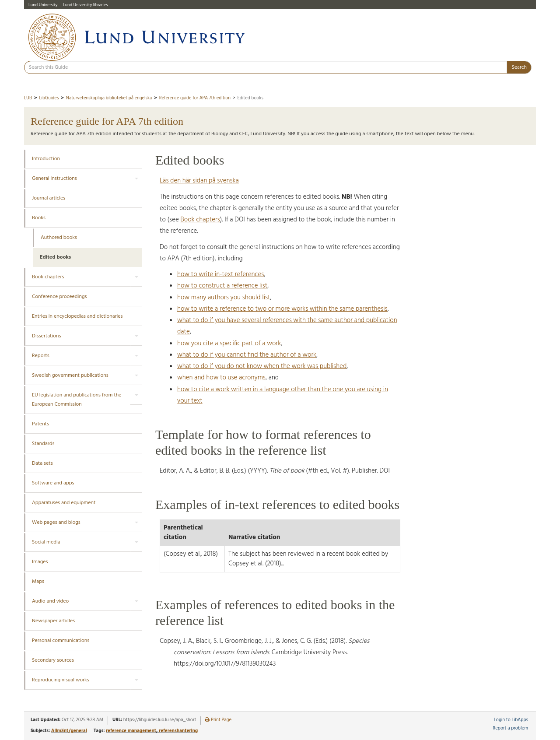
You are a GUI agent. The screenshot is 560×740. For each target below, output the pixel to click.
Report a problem (510, 728)
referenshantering (178, 731)
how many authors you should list (224, 298)
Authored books (59, 238)
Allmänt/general (69, 731)
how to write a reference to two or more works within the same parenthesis (282, 309)
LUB (28, 98)
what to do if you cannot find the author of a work (247, 355)
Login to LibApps (511, 720)
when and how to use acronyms (221, 378)
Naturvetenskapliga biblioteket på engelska (109, 98)
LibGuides (49, 98)
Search (519, 67)
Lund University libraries (85, 5)
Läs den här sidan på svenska (199, 181)
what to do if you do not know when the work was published (262, 366)
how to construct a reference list (222, 286)
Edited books (55, 257)
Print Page (218, 720)
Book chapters (200, 220)
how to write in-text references (220, 274)
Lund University (43, 5)
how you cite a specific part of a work (229, 344)
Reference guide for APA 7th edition (195, 98)
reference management (131, 731)
